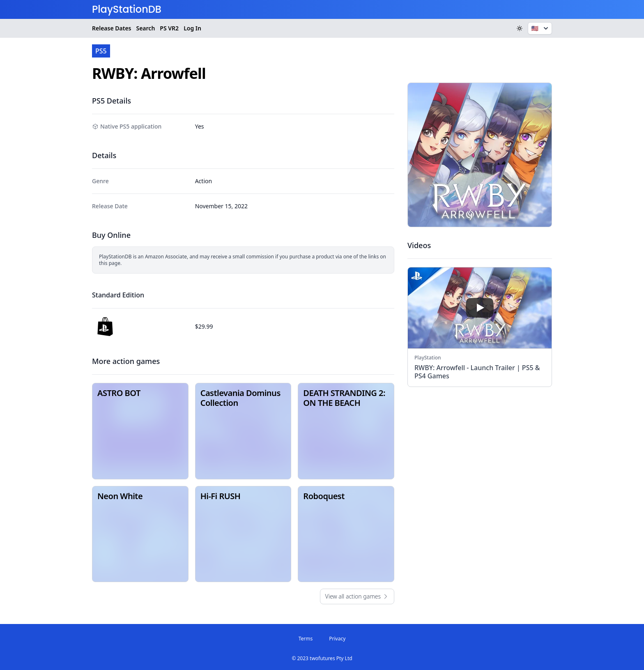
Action (204, 181)
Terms (306, 639)
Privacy (337, 639)
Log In (192, 28)
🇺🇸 (541, 28)
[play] (480, 308)
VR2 (169, 28)
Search (145, 28)
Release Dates (112, 28)
